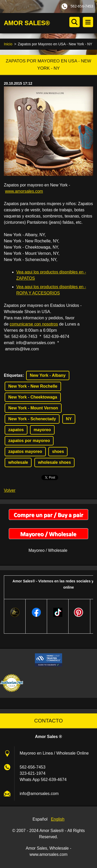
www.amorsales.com (24, 191)
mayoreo (42, 430)
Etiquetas (13, 375)
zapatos (16, 430)
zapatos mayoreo (25, 451)
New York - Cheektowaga (33, 397)
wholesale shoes (54, 462)
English (58, 819)
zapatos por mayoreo (29, 441)
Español (40, 819)
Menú (88, 22)
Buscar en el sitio (74, 22)
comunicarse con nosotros (34, 324)
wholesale (18, 462)
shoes (58, 451)
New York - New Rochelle (33, 386)
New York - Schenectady (32, 419)
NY (69, 419)
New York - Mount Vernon (33, 408)
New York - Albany (48, 375)
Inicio (8, 44)
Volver (10, 490)
